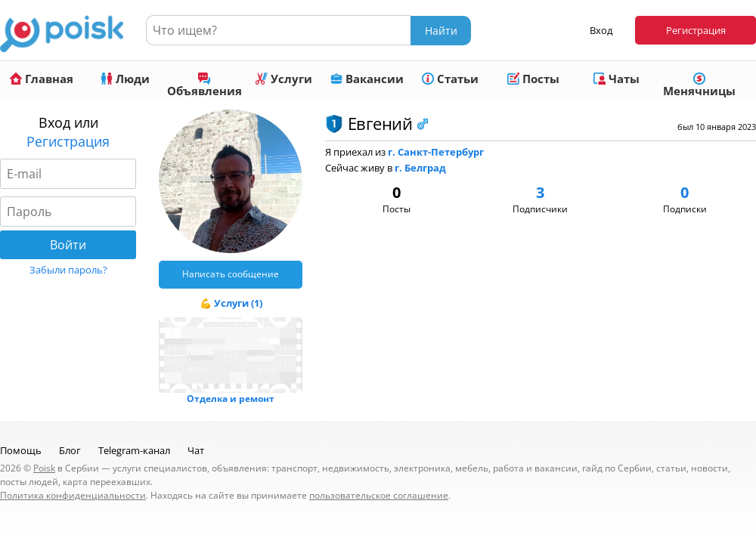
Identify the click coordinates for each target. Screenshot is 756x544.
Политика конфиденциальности (73, 495)
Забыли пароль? (68, 270)
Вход (601, 30)
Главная (42, 79)
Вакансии (367, 79)
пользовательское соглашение (379, 495)
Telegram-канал (134, 450)
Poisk (44, 468)
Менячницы (699, 85)
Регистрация (696, 30)
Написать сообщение (231, 274)
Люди (125, 79)
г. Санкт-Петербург (436, 152)
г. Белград (420, 168)
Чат (196, 450)
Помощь (21, 450)
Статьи (450, 79)
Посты (533, 79)
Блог (70, 450)
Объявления (204, 85)
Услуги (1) (238, 303)
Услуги (284, 79)
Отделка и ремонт (231, 399)
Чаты (617, 79)
